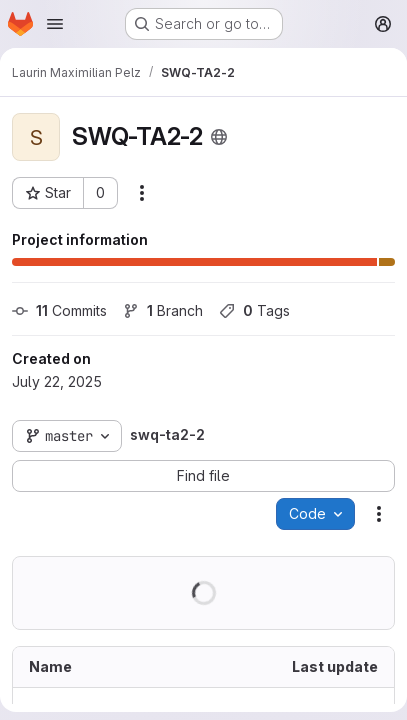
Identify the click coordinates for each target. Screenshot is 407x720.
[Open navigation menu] (55, 24)
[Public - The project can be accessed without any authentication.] (219, 137)
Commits (59, 310)
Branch (163, 310)
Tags (254, 310)
